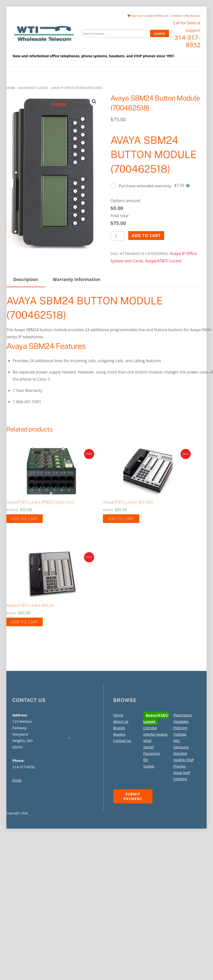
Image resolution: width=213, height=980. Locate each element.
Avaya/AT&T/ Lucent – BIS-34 (30, 605)
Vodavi (149, 766)
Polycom (180, 728)
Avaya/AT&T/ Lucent (33, 88)
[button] (94, 101)
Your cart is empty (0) (143, 16)
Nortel (148, 747)
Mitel (147, 740)
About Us (121, 721)
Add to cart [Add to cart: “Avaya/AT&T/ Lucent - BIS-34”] (25, 622)
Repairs (119, 734)
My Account (193, 16)
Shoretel (180, 753)
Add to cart (146, 235)
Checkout (177, 16)
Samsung (181, 747)
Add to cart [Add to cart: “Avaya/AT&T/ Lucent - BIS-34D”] (121, 519)
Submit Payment (133, 796)
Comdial (150, 728)
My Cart (163, 16)
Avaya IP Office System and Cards (77, 88)
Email (17, 780)
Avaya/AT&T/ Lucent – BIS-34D (128, 502)
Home (11, 88)
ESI (146, 760)
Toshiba (180, 734)
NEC (177, 740)
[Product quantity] (118, 236)
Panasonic (152, 753)
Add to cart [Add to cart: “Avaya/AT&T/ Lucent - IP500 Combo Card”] (25, 519)
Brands (119, 728)
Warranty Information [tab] (77, 279)
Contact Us (122, 740)
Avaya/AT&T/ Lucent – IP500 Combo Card (40, 502)
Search (160, 33)
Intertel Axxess (155, 734)
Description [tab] (26, 279)
